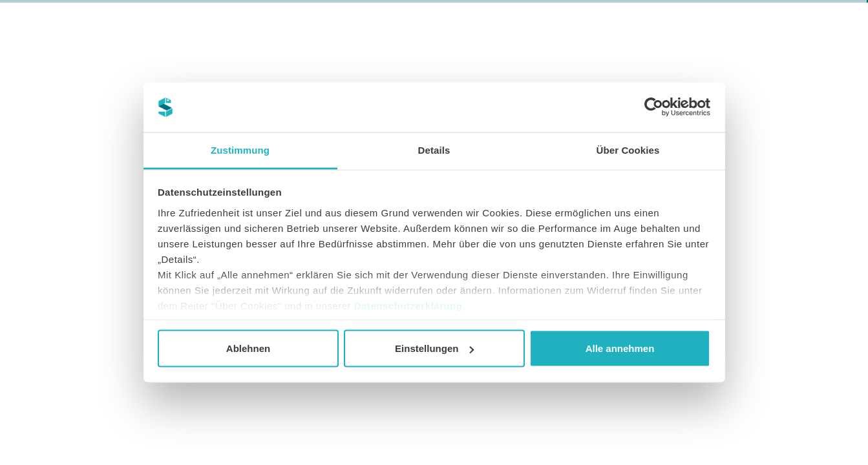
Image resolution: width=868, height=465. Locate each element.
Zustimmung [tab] (240, 150)
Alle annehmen (620, 348)
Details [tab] (434, 150)
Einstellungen (434, 348)
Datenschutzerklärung (408, 305)
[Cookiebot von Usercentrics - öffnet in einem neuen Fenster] (654, 107)
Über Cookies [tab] (628, 150)
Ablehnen (248, 348)
